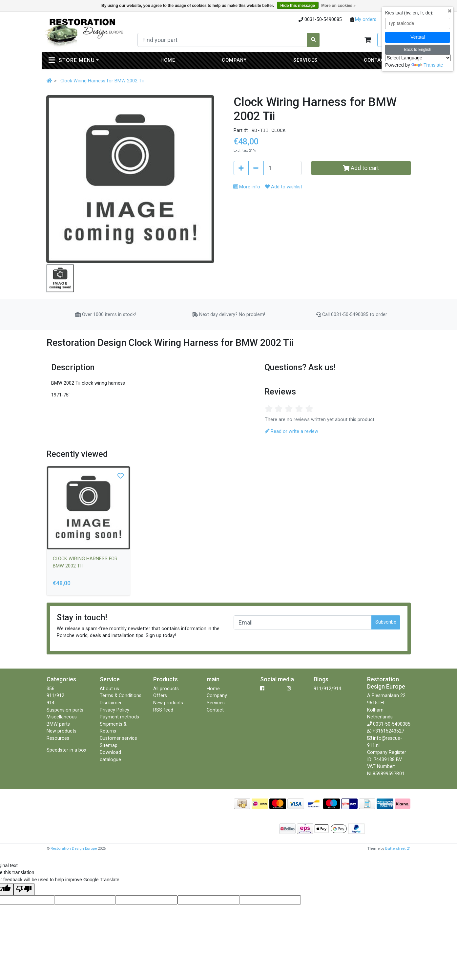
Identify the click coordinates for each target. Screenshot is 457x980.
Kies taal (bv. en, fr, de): (409, 13)
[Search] (222, 40)
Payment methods (119, 717)
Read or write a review (291, 431)
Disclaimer (111, 703)
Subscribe (386, 622)
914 (51, 703)
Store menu (87, 60)
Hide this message (298, 6)
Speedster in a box (66, 750)
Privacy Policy (114, 710)
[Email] (303, 622)
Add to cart (361, 168)
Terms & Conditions (121, 696)
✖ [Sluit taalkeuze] (450, 11)
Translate (427, 65)
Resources (58, 738)
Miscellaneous (62, 717)
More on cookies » (338, 6)
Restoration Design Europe (74, 848)
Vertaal (418, 37)
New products (62, 731)
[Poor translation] (24, 890)
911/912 (55, 696)
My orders (365, 20)
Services (305, 60)
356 (51, 689)
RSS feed (163, 710)
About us (109, 689)
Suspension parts (65, 710)
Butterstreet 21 (398, 848)
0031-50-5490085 (392, 724)
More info (247, 187)
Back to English (418, 50)
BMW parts (58, 724)
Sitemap (109, 746)
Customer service (118, 738)
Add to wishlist (284, 187)
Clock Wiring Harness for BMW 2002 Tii (102, 81)
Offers (160, 696)
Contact (376, 60)
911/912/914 (327, 689)
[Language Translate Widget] (418, 58)
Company (234, 60)
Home (168, 60)
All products (166, 689)
